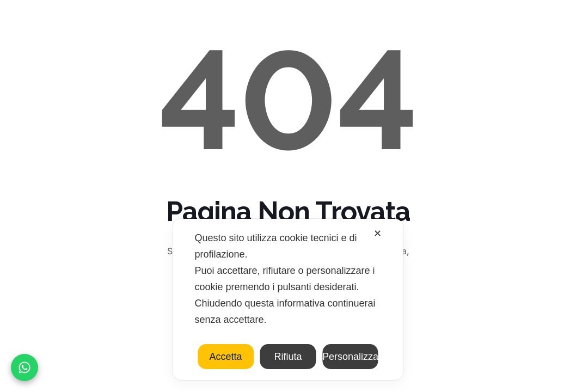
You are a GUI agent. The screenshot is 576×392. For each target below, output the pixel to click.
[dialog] (288, 299)
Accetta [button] (226, 357)
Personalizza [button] (350, 357)
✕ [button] (378, 234)
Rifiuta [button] (288, 357)
